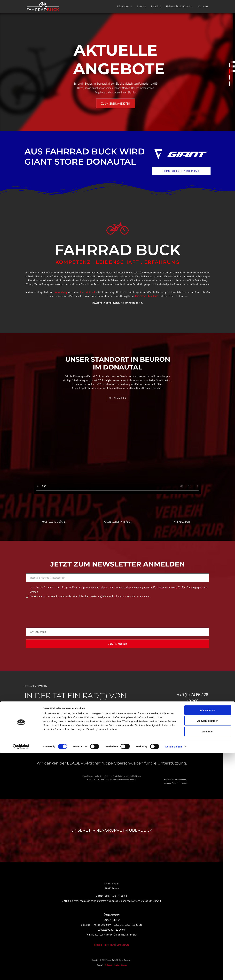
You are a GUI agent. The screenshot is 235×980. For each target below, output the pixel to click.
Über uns (123, 6)
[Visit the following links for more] (103, 894)
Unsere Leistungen (230, 77)
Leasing (156, 6)
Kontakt (203, 6)
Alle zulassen (208, 937)
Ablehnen (208, 958)
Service (142, 6)
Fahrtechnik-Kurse (178, 6)
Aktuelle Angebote (230, 71)
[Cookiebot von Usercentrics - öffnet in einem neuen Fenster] (21, 974)
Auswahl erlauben (208, 948)
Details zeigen (174, 974)
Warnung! (230, 65)
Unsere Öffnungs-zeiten (230, 84)
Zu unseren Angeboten (117, 103)
